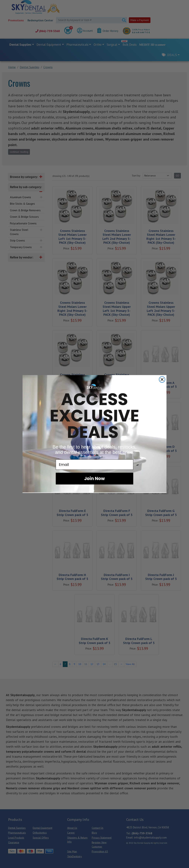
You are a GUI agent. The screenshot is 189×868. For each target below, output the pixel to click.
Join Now (94, 478)
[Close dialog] (162, 379)
